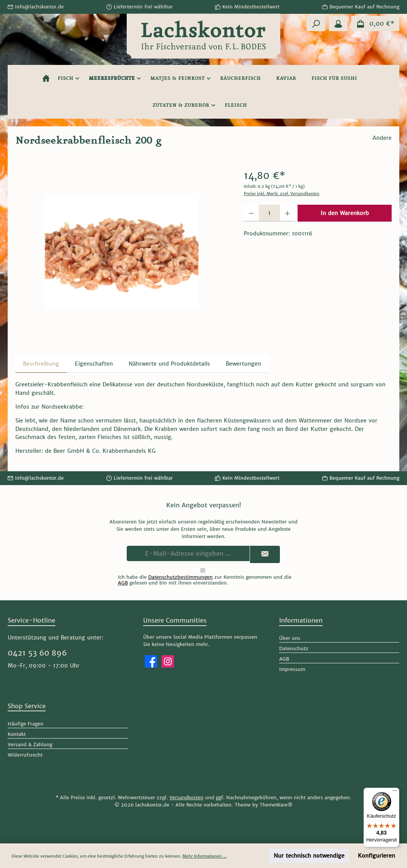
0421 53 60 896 (37, 653)
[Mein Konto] (338, 23)
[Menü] (395, 792)
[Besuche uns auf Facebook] (151, 661)
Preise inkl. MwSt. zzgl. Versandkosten (282, 194)
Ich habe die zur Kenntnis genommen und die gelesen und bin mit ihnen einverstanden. (205, 580)
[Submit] (265, 554)
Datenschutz (294, 649)
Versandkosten (186, 798)
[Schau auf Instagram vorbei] (168, 661)
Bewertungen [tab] (243, 364)
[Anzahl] (269, 213)
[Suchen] (316, 23)
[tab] (41, 364)
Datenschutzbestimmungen (180, 577)
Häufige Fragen (26, 724)
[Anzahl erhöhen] (287, 213)
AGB (123, 583)
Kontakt (17, 734)
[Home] (46, 78)
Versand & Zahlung (30, 745)
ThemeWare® (276, 805)
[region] (122, 251)
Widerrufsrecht (25, 755)
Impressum (292, 669)
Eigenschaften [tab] (94, 364)
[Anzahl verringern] (251, 213)
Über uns (290, 638)
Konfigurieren (376, 856)
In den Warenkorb (345, 213)
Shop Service (27, 706)
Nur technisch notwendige (309, 856)
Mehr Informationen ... (204, 856)
